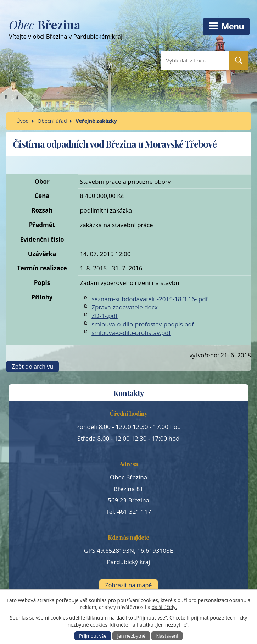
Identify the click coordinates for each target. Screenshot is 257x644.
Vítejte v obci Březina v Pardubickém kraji (105, 31)
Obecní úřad (52, 121)
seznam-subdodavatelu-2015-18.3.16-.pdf (150, 299)
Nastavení (167, 636)
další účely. (164, 607)
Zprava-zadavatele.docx (125, 307)
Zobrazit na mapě (129, 585)
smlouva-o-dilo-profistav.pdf (131, 333)
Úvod (23, 121)
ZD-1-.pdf (105, 316)
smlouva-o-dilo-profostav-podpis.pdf (143, 324)
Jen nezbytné (132, 636)
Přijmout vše (93, 636)
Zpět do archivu (32, 367)
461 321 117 (134, 511)
